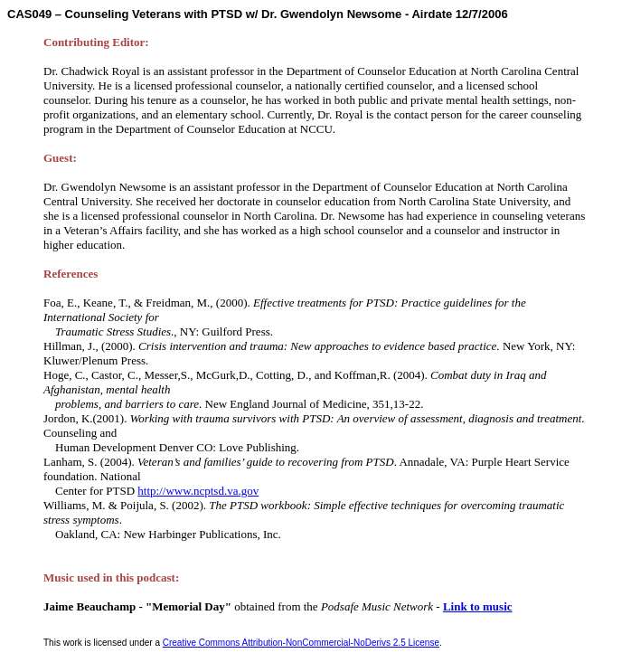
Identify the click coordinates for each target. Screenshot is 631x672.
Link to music (478, 606)
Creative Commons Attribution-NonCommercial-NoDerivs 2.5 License (301, 643)
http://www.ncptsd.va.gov (198, 491)
